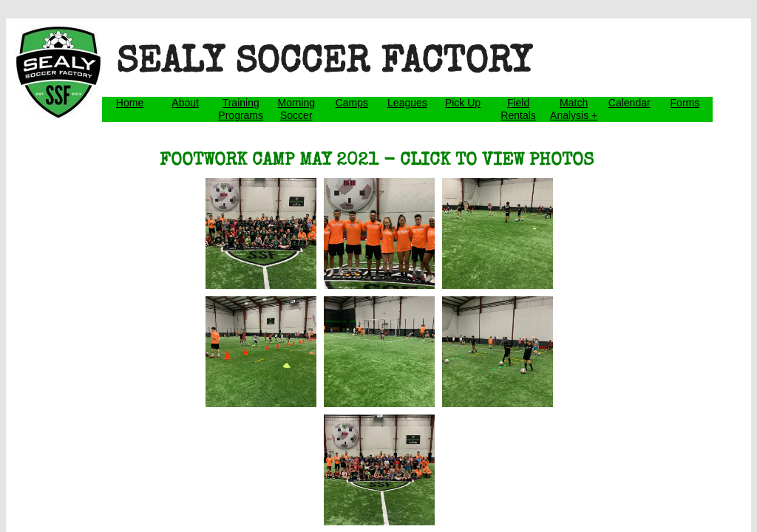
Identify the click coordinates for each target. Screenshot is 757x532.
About (185, 103)
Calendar (629, 103)
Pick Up (463, 103)
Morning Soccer (296, 109)
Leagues (407, 103)
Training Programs (241, 109)
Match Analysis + (574, 109)
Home (130, 103)
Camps (352, 103)
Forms (685, 103)
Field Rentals (518, 109)
